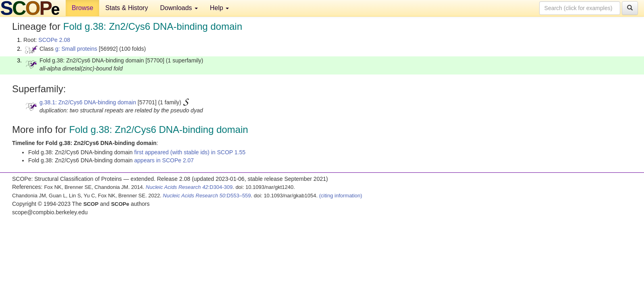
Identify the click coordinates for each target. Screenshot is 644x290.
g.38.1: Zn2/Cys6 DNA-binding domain (88, 102)
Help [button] (219, 8)
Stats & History (127, 8)
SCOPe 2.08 (54, 40)
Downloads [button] (179, 8)
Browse (82, 8)
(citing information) (341, 196)
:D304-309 (189, 187)
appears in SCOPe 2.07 (164, 160)
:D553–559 (207, 196)
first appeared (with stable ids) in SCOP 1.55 (190, 152)
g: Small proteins (76, 49)
